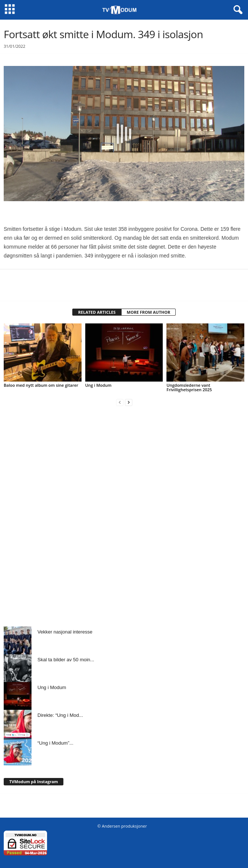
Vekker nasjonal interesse (65, 632)
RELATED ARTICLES (97, 312)
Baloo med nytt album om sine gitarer (41, 385)
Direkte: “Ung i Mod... (60, 715)
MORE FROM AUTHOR (148, 312)
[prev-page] (120, 402)
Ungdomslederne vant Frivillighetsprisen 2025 (189, 387)
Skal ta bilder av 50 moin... (66, 660)
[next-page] (129, 402)
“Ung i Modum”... (55, 743)
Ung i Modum (98, 385)
